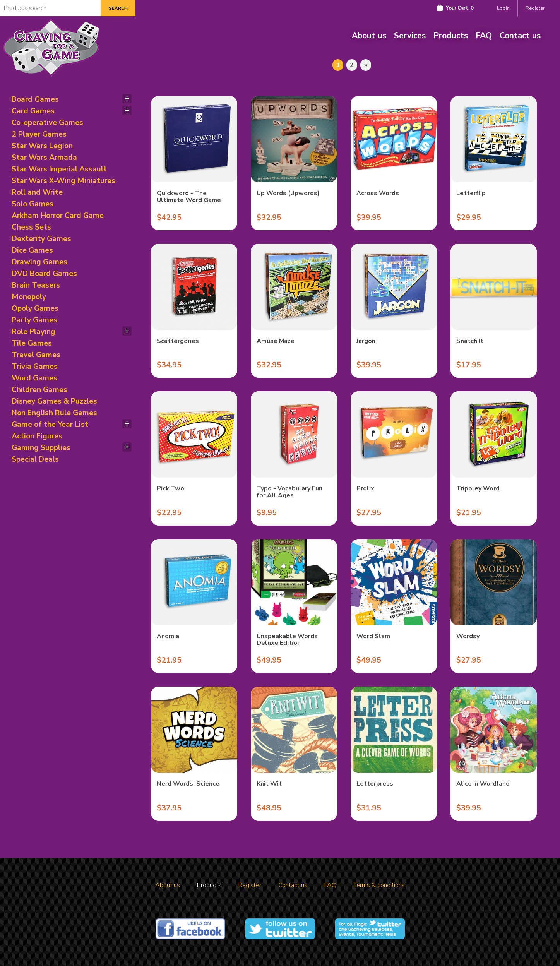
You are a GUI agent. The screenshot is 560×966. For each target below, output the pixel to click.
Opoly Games (35, 308)
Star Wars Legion (42, 146)
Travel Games (36, 355)
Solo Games (33, 204)
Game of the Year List (50, 425)
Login (503, 8)
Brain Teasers (36, 285)
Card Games (33, 111)
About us (369, 36)
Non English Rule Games (54, 413)
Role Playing (33, 332)
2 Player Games (39, 134)
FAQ (484, 36)
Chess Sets (31, 227)
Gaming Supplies (41, 448)
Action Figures (37, 436)
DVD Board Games (44, 274)
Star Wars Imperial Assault (59, 169)
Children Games (39, 390)
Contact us (520, 36)
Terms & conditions (379, 885)
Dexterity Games (41, 239)
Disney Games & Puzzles (54, 401)
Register (535, 8)
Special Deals (35, 459)
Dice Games (32, 250)
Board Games (35, 99)
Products (451, 36)
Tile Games (32, 343)
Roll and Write (37, 192)
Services (410, 36)
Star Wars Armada (44, 158)
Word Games (34, 378)
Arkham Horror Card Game (58, 216)
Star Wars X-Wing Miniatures (63, 181)
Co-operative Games (47, 123)
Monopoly (29, 297)
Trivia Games (35, 367)
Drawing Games (39, 262)
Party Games (34, 320)
